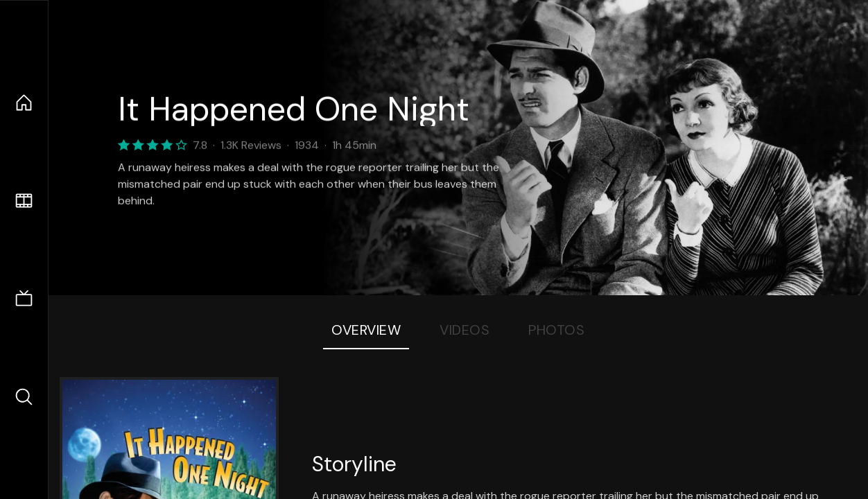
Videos (465, 330)
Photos (556, 330)
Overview (366, 330)
